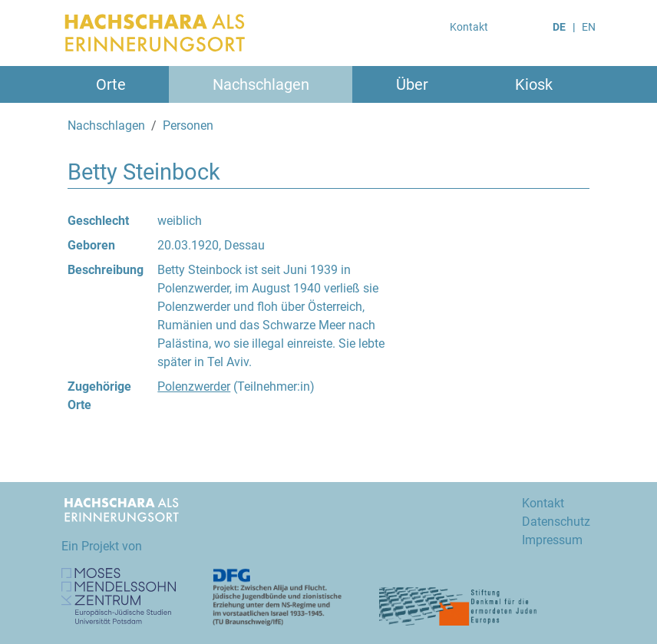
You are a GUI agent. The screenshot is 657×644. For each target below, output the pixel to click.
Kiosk (534, 84)
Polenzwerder (194, 386)
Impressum (552, 540)
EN (589, 27)
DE (559, 27)
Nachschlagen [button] (261, 84)
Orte (111, 84)
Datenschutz (556, 522)
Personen (188, 125)
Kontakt (469, 27)
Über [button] (412, 84)
